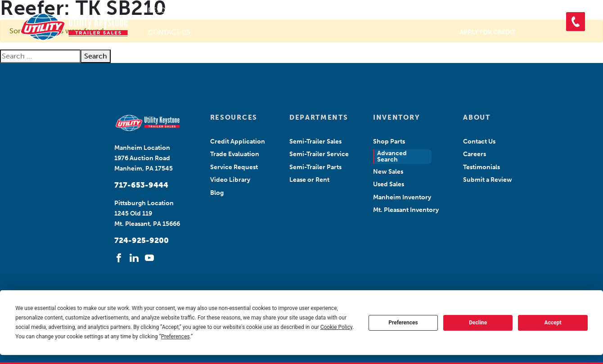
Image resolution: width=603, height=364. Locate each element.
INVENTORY (396, 117)
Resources (168, 10)
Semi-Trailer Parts (315, 167)
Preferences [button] (175, 337)
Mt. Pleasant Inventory (406, 210)
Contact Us (169, 32)
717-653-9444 (141, 185)
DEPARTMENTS (319, 117)
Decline (478, 323)
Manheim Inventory (402, 197)
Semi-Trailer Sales (315, 142)
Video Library (230, 180)
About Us (230, 10)
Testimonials (481, 167)
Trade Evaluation (235, 154)
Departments (297, 10)
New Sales (388, 172)
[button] (576, 22)
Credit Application (238, 142)
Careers (475, 154)
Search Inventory (379, 10)
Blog (217, 193)
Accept (553, 323)
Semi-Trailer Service (319, 154)
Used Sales (389, 184)
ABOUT (477, 117)
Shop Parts (443, 10)
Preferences (403, 323)
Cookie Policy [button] (336, 327)
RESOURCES (234, 117)
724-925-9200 (142, 240)
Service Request (234, 167)
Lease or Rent (309, 180)
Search (96, 56)
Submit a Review (488, 180)
